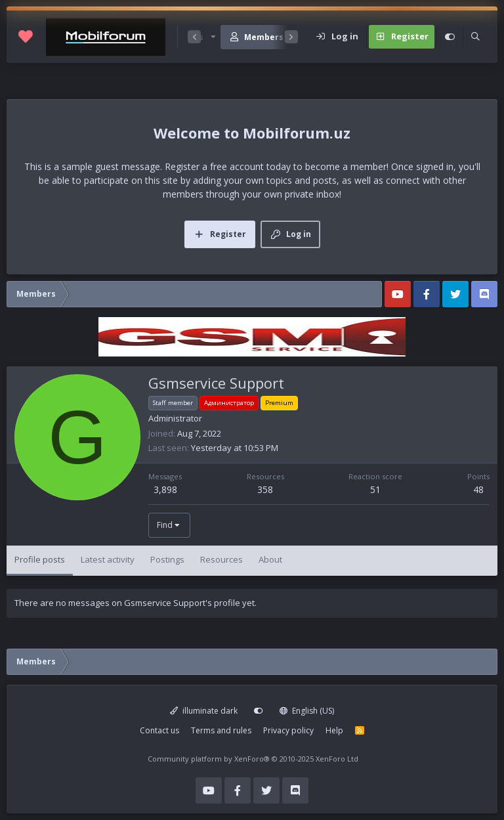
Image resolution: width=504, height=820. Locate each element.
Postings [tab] (167, 559)
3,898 (165, 489)
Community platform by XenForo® (253, 759)
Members (264, 37)
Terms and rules (221, 730)
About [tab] (270, 559)
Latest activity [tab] (108, 559)
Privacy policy (288, 730)
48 (478, 489)
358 (265, 489)
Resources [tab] (221, 559)
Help (334, 730)
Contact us (159, 730)
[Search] (475, 37)
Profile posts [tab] (40, 559)
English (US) (307, 711)
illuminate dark (204, 711)
